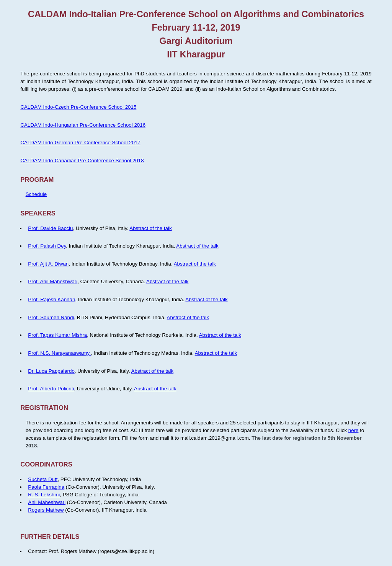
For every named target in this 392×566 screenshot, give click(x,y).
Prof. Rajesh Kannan (51, 299)
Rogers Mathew (46, 510)
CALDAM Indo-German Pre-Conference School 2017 (80, 143)
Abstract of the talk (150, 228)
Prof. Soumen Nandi (51, 317)
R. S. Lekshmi (44, 495)
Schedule (36, 194)
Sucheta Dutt (43, 479)
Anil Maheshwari (47, 502)
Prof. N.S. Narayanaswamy (59, 353)
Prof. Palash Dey (47, 246)
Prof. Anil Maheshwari (53, 281)
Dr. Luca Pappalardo (51, 371)
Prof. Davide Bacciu (50, 228)
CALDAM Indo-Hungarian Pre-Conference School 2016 (83, 125)
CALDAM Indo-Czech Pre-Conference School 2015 (78, 107)
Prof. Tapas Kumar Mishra (57, 335)
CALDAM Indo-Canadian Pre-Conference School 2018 (82, 161)
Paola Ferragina (46, 487)
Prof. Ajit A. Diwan (48, 264)
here (354, 430)
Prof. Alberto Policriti (51, 389)
